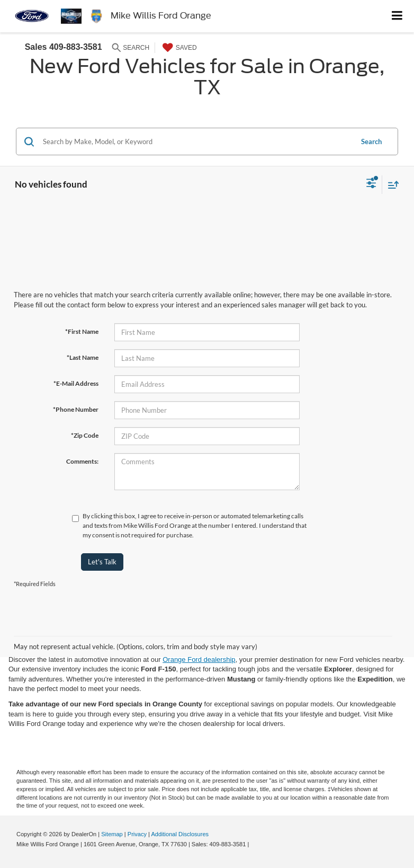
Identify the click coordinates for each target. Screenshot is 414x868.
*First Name (82, 331)
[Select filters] (371, 184)
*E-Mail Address (76, 383)
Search (371, 141)
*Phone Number (76, 409)
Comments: (82, 461)
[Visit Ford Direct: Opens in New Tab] (253, 844)
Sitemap (112, 834)
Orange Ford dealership (199, 659)
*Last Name (83, 357)
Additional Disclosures (180, 834)
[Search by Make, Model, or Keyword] (196, 141)
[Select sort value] (391, 185)
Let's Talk (102, 562)
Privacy (137, 834)
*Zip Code (85, 435)
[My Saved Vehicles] (178, 48)
